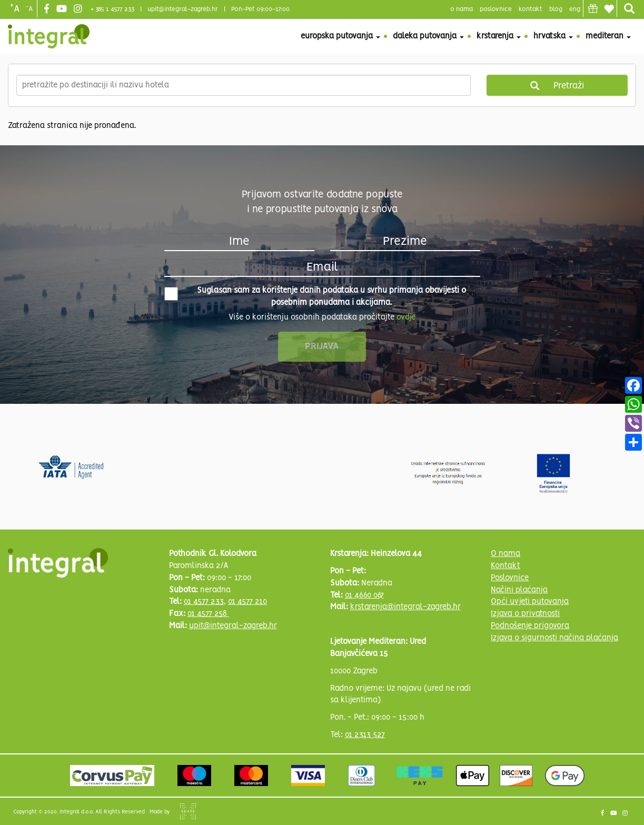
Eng (575, 9)
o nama (462, 9)
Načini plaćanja (519, 590)
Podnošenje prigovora (530, 626)
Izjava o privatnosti (525, 614)
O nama (506, 554)
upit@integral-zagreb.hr (183, 9)
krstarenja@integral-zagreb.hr (405, 607)
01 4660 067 (364, 595)
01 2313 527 (365, 735)
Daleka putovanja (428, 36)
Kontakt (531, 9)
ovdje (406, 317)
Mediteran (608, 36)
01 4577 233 (204, 602)
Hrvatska (553, 36)
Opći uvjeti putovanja (530, 602)
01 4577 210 (247, 602)
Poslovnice (510, 578)
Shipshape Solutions (188, 811)
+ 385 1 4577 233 (112, 9)
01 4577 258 (208, 614)
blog (556, 9)
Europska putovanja (340, 36)
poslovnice (496, 9)
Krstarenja (499, 36)
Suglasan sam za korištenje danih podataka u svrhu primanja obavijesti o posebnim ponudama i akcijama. (315, 297)
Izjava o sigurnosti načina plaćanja (554, 638)
